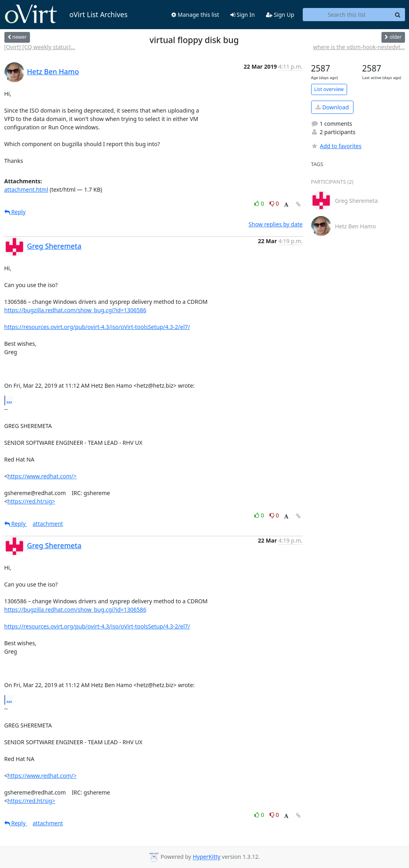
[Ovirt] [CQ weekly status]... (40, 47)
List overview (329, 89)
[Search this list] (347, 15)
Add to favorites (336, 146)
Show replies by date (275, 224)
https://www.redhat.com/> (42, 476)
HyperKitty (206, 857)
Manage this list (195, 15)
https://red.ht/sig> (32, 501)
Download (332, 107)
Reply (15, 212)
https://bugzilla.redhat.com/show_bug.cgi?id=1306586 (75, 310)
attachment (48, 524)
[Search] (398, 15)
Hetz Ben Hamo (53, 71)
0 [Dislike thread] (274, 203)
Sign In (243, 15)
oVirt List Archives (66, 14)
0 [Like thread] (260, 203)
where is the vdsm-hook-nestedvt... (359, 47)
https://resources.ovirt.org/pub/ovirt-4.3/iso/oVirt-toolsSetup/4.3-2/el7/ (97, 327)
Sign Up (280, 15)
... (10, 400)
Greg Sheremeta (54, 246)
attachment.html (26, 189)
